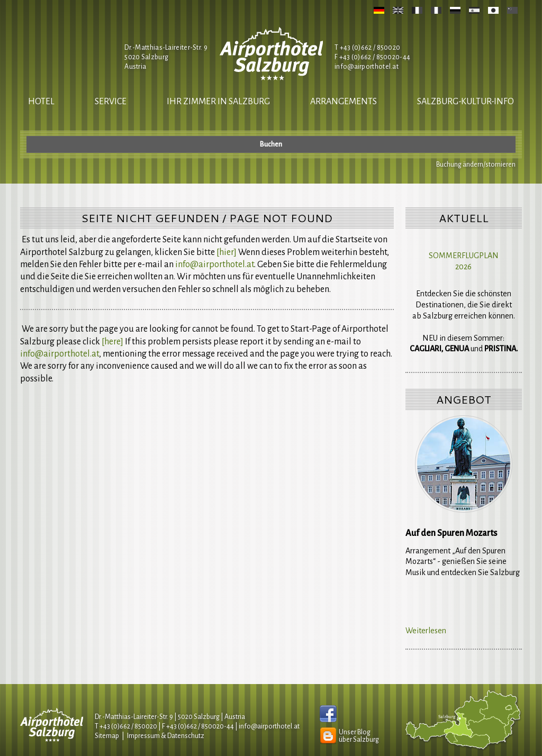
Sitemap (107, 736)
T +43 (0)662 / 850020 (367, 48)
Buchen (271, 144)
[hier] (227, 252)
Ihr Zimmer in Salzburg (218, 102)
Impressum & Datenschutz (166, 736)
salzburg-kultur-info (466, 102)
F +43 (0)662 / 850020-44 (198, 726)
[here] (112, 342)
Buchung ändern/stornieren (476, 165)
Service (111, 102)
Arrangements (344, 102)
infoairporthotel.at (367, 67)
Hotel (41, 102)
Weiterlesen (426, 631)
